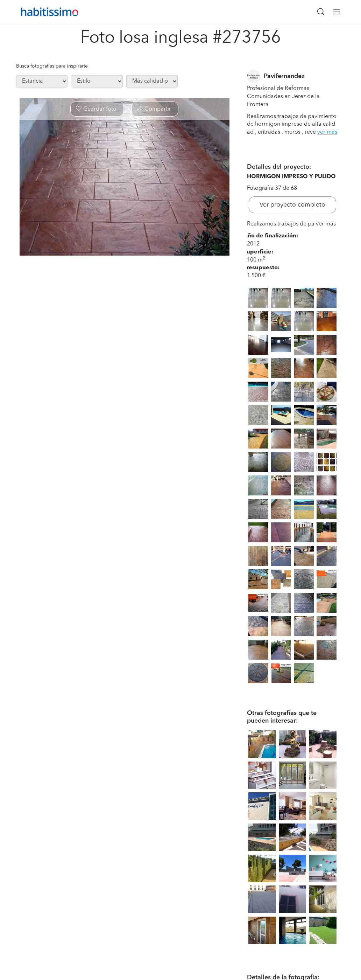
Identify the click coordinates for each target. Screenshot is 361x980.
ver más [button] (327, 132)
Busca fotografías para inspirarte (52, 66)
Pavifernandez (284, 76)
